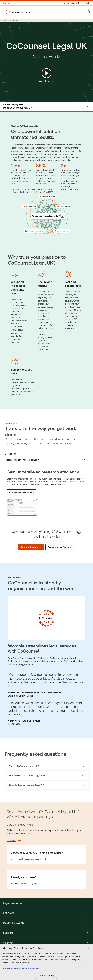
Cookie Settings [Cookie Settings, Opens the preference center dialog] (46, 976)
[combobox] (46, 460)
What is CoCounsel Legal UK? (46, 766)
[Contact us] (85, 3)
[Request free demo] (31, 547)
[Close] (88, 949)
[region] (46, 962)
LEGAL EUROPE (10, 21)
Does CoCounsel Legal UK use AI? (46, 785)
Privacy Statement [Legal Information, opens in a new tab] (30, 968)
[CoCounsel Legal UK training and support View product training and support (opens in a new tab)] (28, 859)
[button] (46, 903)
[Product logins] (66, 3)
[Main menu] (82, 12)
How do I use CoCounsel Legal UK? (46, 775)
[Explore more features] (21, 493)
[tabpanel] (46, 491)
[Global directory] (8, 3)
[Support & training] (75, 3)
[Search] (89, 12)
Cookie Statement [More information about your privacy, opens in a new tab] (12, 968)
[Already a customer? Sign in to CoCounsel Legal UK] (24, 884)
